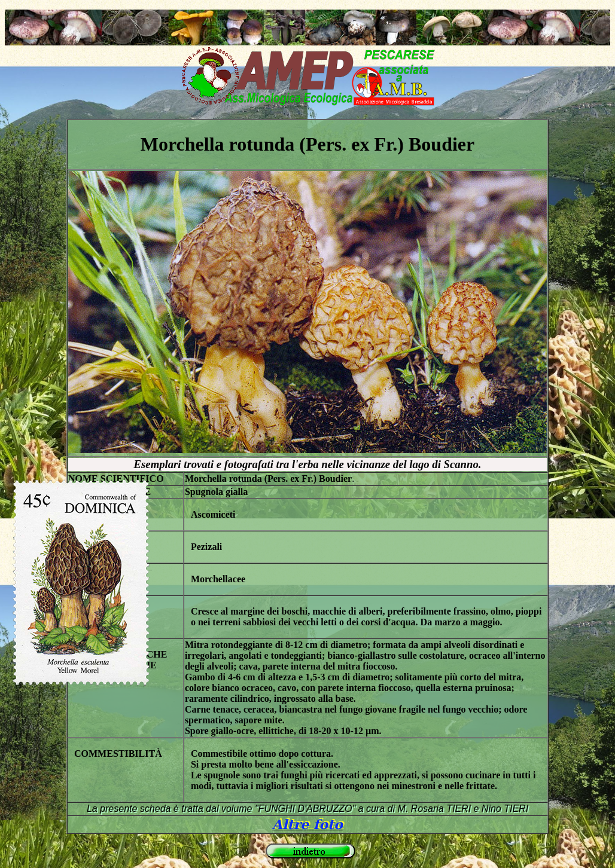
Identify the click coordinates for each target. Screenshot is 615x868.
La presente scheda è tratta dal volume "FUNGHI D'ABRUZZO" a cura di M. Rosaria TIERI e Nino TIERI (307, 809)
